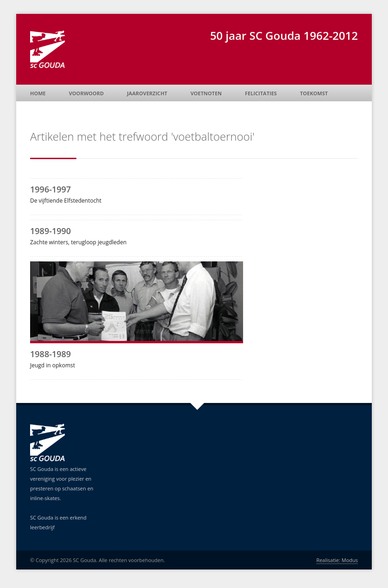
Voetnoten (206, 93)
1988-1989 (50, 354)
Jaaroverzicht (147, 93)
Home (38, 93)
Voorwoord (86, 93)
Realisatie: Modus (337, 560)
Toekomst (314, 93)
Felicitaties (261, 93)
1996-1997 (50, 189)
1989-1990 (50, 231)
